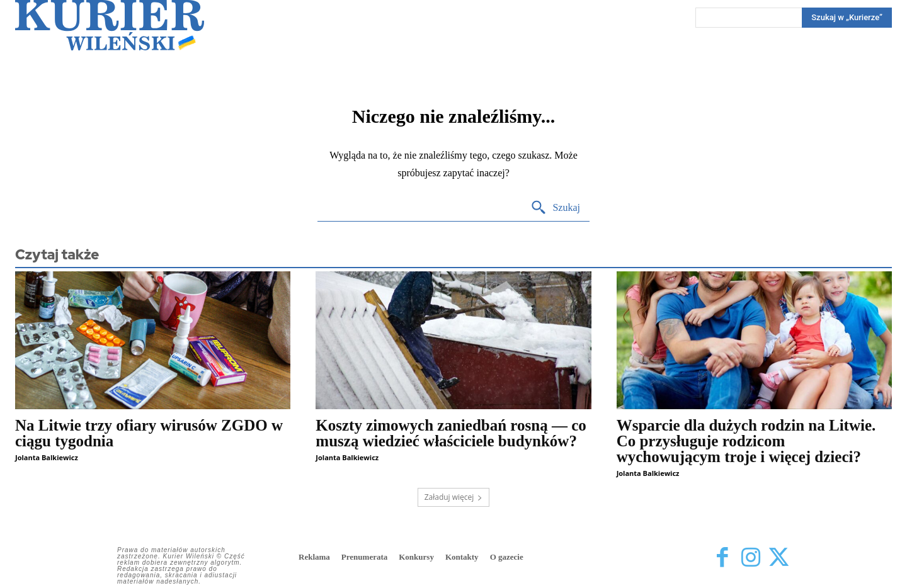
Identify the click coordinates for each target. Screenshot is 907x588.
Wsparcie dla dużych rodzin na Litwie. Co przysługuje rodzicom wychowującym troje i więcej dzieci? (746, 441)
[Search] (847, 18)
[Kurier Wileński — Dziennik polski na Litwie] (110, 25)
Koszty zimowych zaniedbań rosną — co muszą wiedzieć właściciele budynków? (451, 433)
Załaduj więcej (454, 497)
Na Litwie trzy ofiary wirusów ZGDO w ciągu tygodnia (149, 433)
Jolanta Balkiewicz (47, 457)
